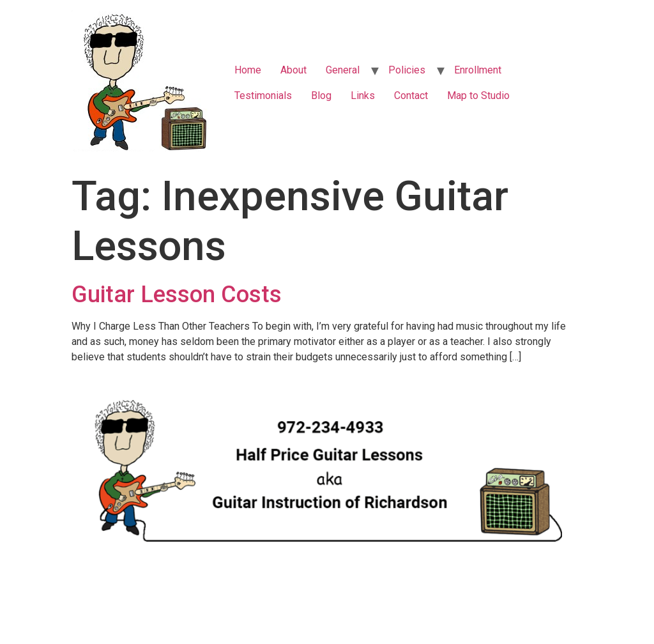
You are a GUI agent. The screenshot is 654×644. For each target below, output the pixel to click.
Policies (407, 70)
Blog (321, 96)
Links (363, 96)
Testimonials (263, 96)
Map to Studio (478, 96)
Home (248, 70)
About (293, 70)
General (343, 70)
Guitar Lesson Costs (177, 295)
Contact (411, 96)
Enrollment (478, 70)
